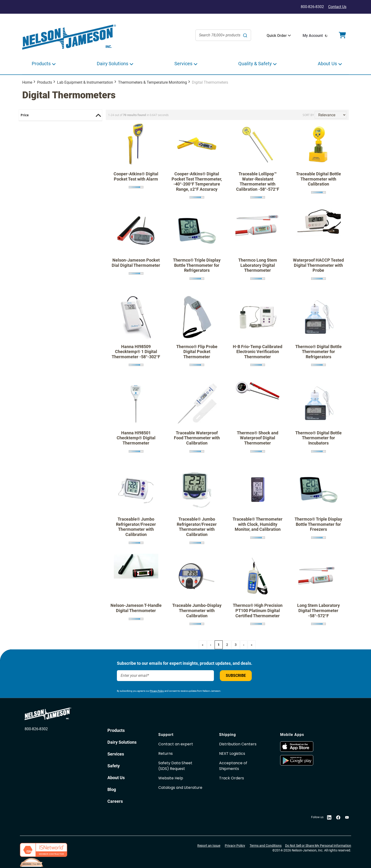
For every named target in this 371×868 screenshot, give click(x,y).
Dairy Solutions (122, 742)
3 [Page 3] (236, 645)
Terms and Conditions (266, 846)
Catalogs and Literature (180, 788)
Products (45, 82)
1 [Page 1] (219, 645)
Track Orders (232, 778)
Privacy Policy (157, 691)
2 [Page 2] (227, 645)
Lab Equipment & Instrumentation (85, 82)
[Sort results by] (331, 115)
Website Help (171, 778)
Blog (112, 789)
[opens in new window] (297, 750)
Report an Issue (209, 846)
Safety (114, 766)
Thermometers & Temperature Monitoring (152, 82)
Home (27, 82)
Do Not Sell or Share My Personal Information (318, 846)
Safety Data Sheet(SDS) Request (175, 766)
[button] (277, 36)
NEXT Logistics (232, 754)
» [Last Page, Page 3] (252, 645)
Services (116, 754)
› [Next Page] (244, 645)
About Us (116, 778)
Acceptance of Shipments (233, 766)
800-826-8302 (36, 729)
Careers (115, 801)
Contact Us (337, 7)
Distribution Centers (238, 744)
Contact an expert (176, 744)
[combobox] (223, 35)
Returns (166, 754)
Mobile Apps (292, 735)
